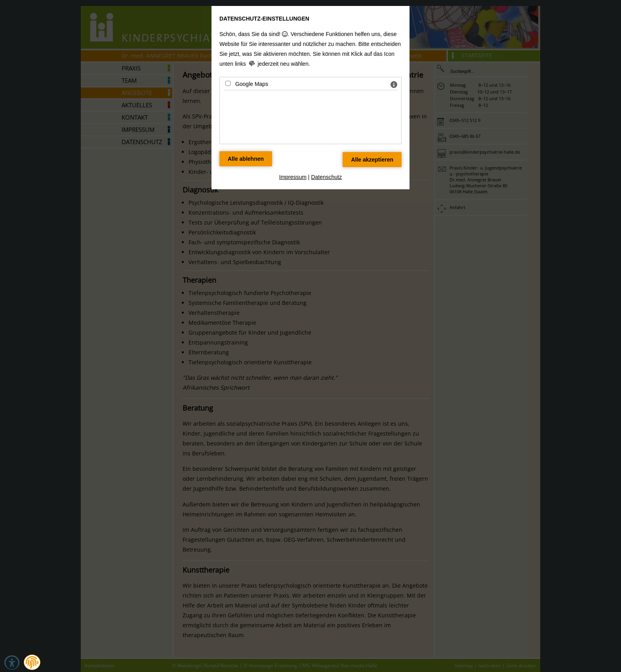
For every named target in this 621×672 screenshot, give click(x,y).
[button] (32, 662)
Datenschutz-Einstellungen (264, 19)
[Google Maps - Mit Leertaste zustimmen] (228, 83)
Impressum (293, 177)
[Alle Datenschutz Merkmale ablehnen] (246, 159)
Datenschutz (326, 177)
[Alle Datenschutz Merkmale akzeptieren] (372, 160)
